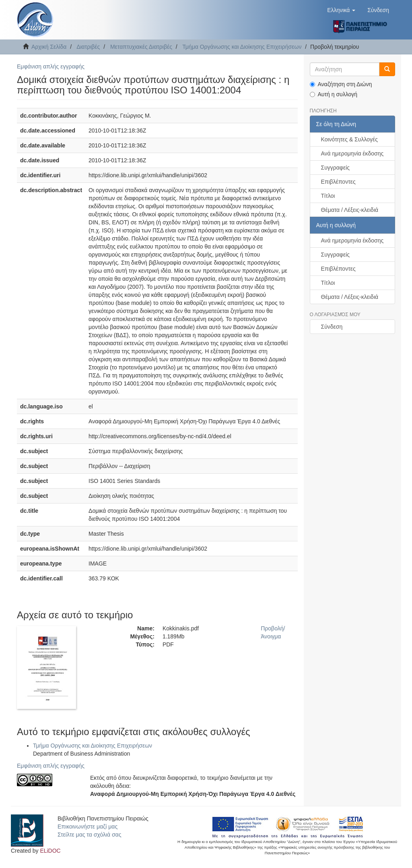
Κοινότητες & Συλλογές (349, 139)
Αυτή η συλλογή (334, 94)
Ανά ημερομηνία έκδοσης (352, 153)
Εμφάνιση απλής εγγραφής (51, 66)
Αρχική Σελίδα (49, 47)
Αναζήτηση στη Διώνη (341, 84)
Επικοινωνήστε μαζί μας (88, 827)
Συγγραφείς (336, 168)
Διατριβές (88, 47)
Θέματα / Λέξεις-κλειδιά (350, 210)
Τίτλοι (328, 196)
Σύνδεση (332, 327)
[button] (341, 10)
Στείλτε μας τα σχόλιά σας (89, 835)
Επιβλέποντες (338, 182)
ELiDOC (50, 851)
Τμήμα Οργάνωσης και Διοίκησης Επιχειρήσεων (242, 47)
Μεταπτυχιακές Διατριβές (141, 47)
